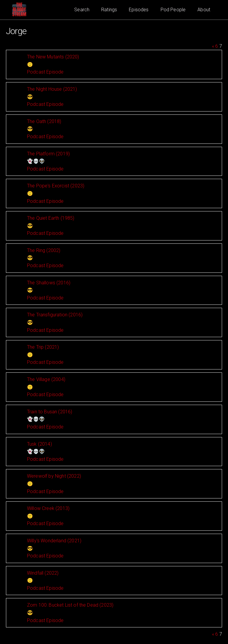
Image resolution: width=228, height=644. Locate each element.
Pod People (173, 10)
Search (82, 10)
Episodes (139, 10)
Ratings (109, 10)
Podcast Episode (45, 72)
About (204, 10)
